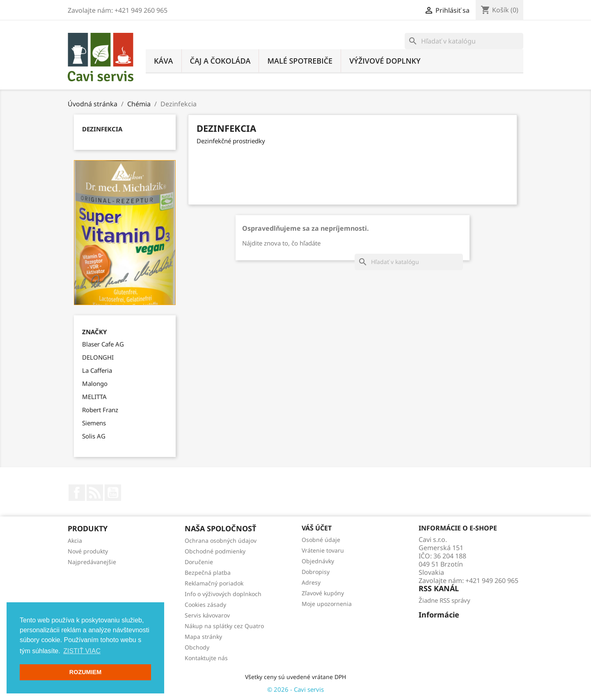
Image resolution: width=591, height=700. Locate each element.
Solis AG (94, 436)
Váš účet (317, 528)
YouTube (113, 493)
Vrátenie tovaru (323, 550)
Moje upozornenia (327, 604)
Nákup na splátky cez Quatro (224, 626)
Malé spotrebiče (300, 61)
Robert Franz (100, 410)
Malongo (95, 383)
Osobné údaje (321, 540)
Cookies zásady (205, 605)
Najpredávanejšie (92, 562)
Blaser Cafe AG (103, 344)
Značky (94, 332)
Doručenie (199, 562)
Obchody (197, 647)
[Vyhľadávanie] (464, 41)
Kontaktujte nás (206, 658)
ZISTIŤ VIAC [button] (82, 651)
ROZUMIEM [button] (85, 672)
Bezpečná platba (208, 573)
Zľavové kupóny (323, 593)
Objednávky (318, 561)
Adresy (311, 582)
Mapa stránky (203, 637)
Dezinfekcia (102, 129)
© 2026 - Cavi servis (295, 689)
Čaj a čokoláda (220, 61)
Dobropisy (316, 572)
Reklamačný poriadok (214, 583)
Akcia (75, 540)
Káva (164, 61)
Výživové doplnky (385, 61)
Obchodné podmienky (215, 551)
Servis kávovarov (207, 615)
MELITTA (94, 397)
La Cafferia (97, 370)
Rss (95, 493)
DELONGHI (98, 357)
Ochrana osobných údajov (221, 540)
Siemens (94, 423)
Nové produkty (88, 551)
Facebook (77, 493)
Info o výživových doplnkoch (223, 594)
